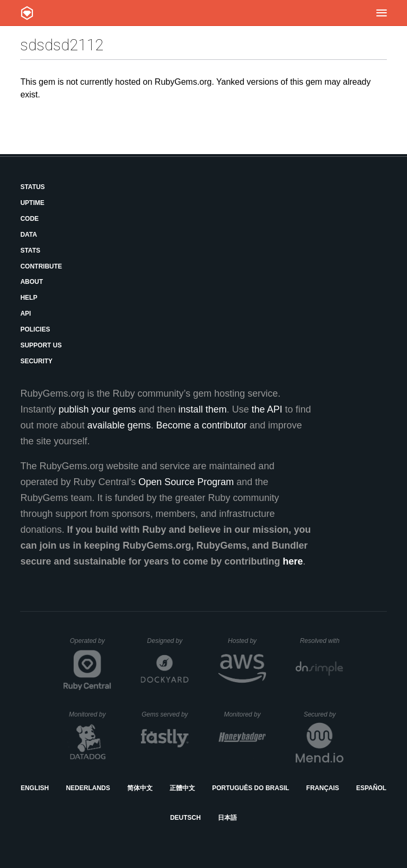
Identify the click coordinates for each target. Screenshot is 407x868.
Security (36, 361)
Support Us (41, 345)
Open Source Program (186, 482)
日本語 (227, 818)
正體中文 (182, 788)
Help (29, 298)
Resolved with (322, 641)
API (25, 314)
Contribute (41, 266)
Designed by (168, 641)
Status (32, 187)
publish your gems (97, 409)
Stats (30, 250)
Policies (35, 329)
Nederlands (88, 788)
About (32, 282)
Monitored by (90, 714)
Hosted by (247, 641)
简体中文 (140, 788)
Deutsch (185, 818)
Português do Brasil (250, 788)
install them (203, 409)
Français (323, 788)
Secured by (324, 714)
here (293, 561)
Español (371, 788)
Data (29, 235)
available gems (119, 425)
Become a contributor (202, 425)
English (35, 788)
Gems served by (165, 714)
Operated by (91, 645)
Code (29, 219)
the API (267, 409)
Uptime (32, 203)
